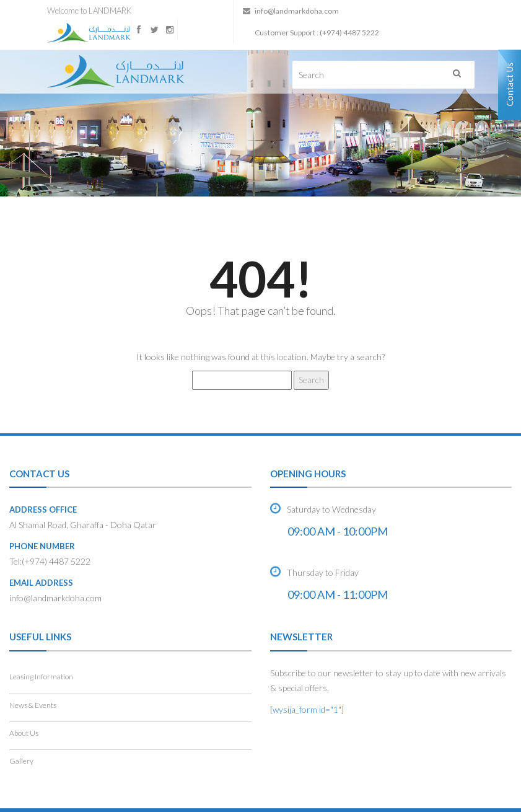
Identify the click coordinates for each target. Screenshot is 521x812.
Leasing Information (41, 677)
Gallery (21, 761)
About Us (24, 733)
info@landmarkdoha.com (297, 11)
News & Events (33, 705)
